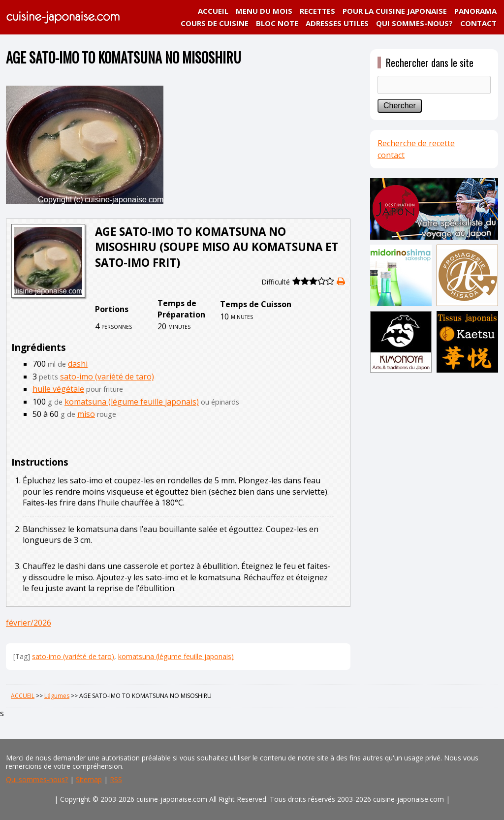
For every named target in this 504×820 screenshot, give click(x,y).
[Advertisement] (434, 444)
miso (86, 414)
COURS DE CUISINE (215, 23)
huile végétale (58, 389)
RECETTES (317, 11)
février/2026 (29, 623)
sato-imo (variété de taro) (107, 377)
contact (391, 155)
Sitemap (89, 779)
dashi (78, 364)
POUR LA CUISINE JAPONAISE (395, 11)
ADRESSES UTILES (337, 23)
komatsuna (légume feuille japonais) (132, 402)
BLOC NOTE (277, 23)
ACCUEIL (213, 11)
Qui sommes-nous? (37, 779)
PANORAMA (475, 11)
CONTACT (478, 23)
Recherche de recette (416, 143)
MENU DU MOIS (264, 11)
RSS (116, 779)
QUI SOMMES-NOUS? (414, 23)
